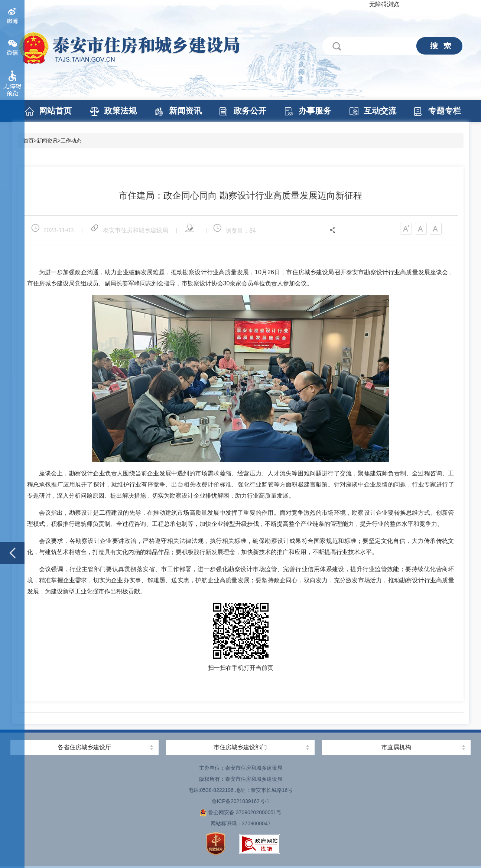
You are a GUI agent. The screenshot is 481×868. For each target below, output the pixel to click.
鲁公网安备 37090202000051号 (240, 812)
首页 (29, 141)
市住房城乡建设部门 (240, 747)
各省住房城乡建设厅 (84, 747)
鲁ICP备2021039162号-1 (241, 801)
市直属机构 (396, 747)
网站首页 (55, 111)
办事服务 (315, 111)
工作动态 (71, 141)
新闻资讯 (185, 111)
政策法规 (120, 111)
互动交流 (380, 111)
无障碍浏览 (384, 4)
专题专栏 (445, 111)
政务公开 (250, 111)
